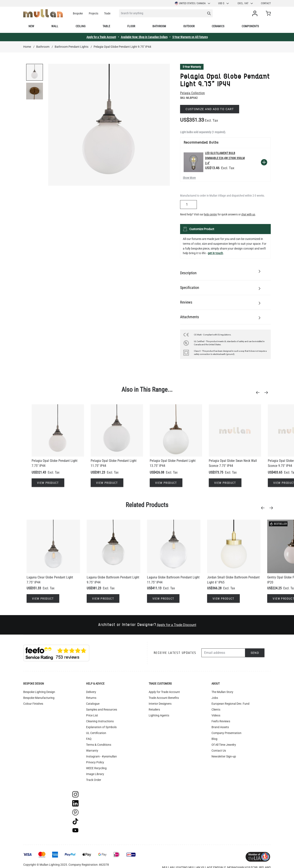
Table (106, 26)
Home (27, 47)
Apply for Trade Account (164, 692)
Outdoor (189, 26)
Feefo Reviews (221, 721)
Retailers (154, 710)
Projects (93, 13)
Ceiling (81, 26)
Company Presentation (226, 733)
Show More (189, 178)
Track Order (94, 780)
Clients (216, 710)
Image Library (95, 774)
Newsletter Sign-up (224, 756)
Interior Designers (160, 704)
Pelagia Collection (192, 93)
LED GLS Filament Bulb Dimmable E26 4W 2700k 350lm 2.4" (225, 158)
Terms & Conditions (99, 745)
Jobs (215, 698)
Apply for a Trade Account (101, 37)
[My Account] (256, 13)
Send (255, 653)
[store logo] (43, 13)
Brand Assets (220, 727)
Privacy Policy (95, 762)
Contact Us (219, 751)
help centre (210, 214)
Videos (216, 715)
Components (250, 26)
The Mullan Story (222, 692)
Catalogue (93, 704)
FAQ (89, 739)
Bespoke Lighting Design (39, 692)
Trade (107, 13)
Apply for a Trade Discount (177, 625)
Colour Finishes (33, 704)
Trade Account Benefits (164, 698)
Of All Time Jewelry (224, 745)
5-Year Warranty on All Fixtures (190, 37)
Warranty (92, 751)
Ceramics (218, 26)
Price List (92, 715)
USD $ (224, 3)
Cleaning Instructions (100, 721)
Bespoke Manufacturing (39, 698)
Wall (55, 26)
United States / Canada (193, 3)
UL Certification (96, 733)
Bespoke (78, 13)
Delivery (91, 692)
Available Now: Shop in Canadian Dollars (144, 37)
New (31, 26)
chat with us (248, 214)
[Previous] (259, 393)
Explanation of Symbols (101, 727)
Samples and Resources (102, 710)
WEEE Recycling (96, 768)
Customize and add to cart (210, 109)
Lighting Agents (159, 715)
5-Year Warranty (192, 67)
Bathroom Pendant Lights (72, 47)
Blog (214, 739)
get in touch (215, 253)
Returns (91, 698)
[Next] (267, 393)
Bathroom (159, 26)
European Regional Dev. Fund (230, 704)
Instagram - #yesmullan (101, 756)
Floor (131, 26)
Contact (266, 3)
